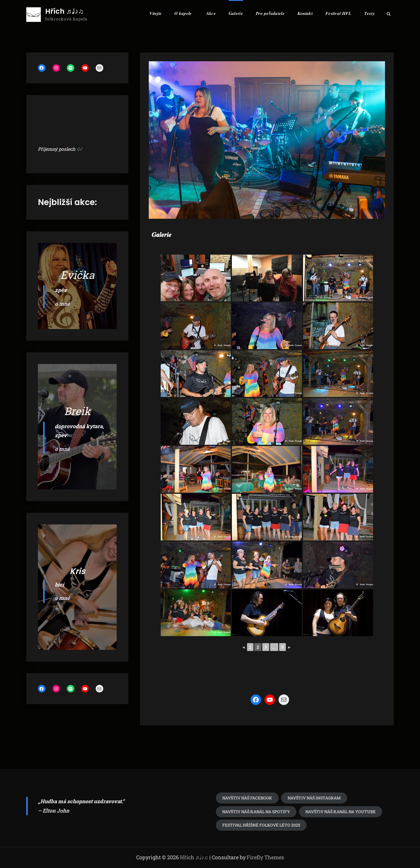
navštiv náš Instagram (314, 798)
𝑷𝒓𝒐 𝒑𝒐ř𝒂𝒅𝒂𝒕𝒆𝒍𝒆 (270, 13)
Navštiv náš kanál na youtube (341, 812)
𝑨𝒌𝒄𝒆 (211, 13)
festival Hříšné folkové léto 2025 (261, 825)
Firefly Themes (265, 857)
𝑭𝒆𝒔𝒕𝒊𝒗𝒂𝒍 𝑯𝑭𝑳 (338, 13)
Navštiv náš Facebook (247, 798)
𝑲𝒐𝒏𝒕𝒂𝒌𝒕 (305, 13)
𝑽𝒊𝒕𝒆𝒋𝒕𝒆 (155, 13)
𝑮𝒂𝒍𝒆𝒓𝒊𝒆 (236, 13)
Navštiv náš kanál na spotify (256, 812)
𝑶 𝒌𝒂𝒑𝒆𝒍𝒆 (183, 13)
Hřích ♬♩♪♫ (64, 12)
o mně (62, 304)
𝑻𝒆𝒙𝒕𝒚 (370, 13)
